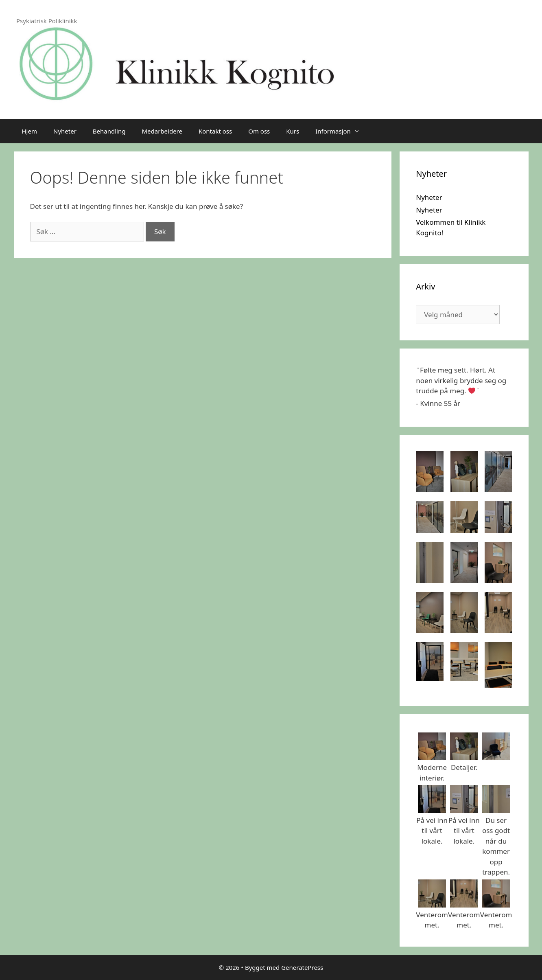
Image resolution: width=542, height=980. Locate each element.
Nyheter (65, 131)
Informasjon (342, 131)
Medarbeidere (162, 131)
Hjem (30, 131)
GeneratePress (302, 967)
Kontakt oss (215, 131)
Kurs (293, 131)
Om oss (259, 131)
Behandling (109, 131)
